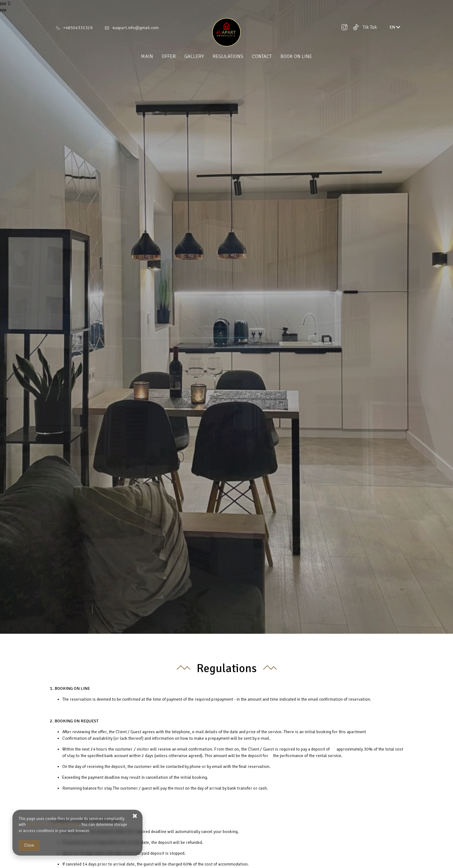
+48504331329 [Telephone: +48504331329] (78, 28)
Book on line (296, 56)
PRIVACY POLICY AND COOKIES (53, 825)
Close (29, 845)
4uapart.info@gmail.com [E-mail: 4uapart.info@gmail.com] (135, 28)
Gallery (194, 56)
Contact (262, 56)
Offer (169, 56)
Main (147, 56)
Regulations (228, 56)
